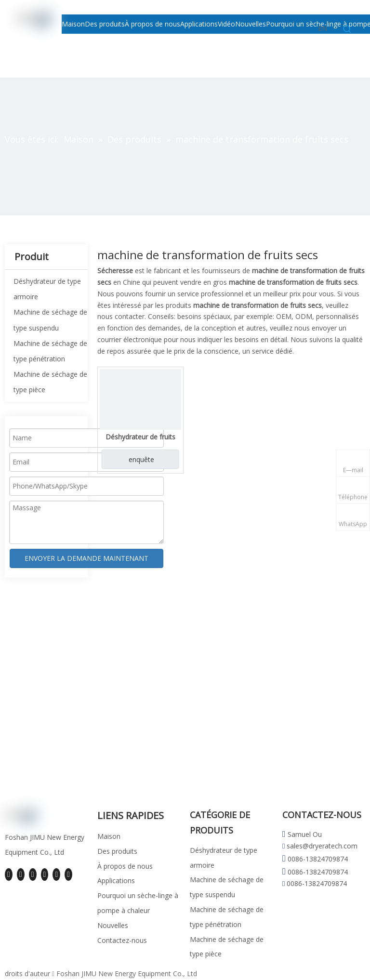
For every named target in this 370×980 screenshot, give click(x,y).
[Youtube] (45, 874)
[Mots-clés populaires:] (347, 29)
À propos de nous (125, 866)
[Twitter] (33, 874)
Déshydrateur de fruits (140, 437)
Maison (109, 836)
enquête (141, 459)
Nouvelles (113, 925)
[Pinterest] (68, 874)
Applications (116, 881)
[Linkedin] (21, 874)
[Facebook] (9, 874)
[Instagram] (56, 874)
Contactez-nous (122, 940)
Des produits (117, 851)
